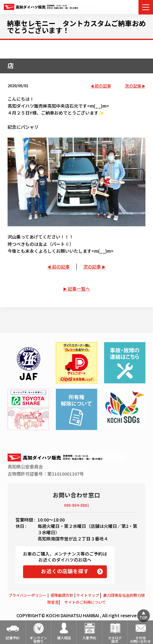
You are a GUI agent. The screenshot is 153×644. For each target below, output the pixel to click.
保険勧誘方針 (62, 595)
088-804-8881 (77, 505)
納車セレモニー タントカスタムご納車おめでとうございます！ (76, 26)
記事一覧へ (79, 289)
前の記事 (103, 86)
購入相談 (64, 638)
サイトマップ (88, 595)
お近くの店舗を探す (65, 571)
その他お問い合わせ (140, 639)
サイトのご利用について (85, 602)
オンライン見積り (38, 639)
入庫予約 (89, 638)
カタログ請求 (115, 639)
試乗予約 (13, 638)
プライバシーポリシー (27, 595)
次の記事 (133, 86)
